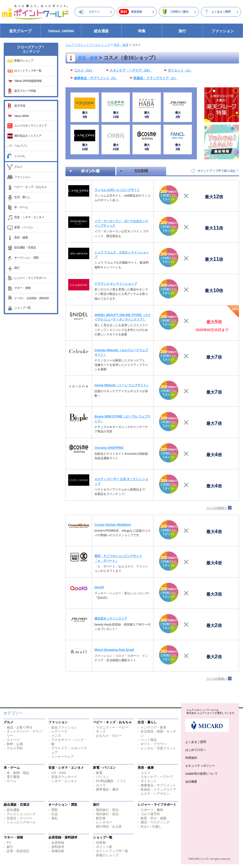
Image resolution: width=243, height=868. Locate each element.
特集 (142, 31)
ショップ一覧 (22, 308)
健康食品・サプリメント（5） (96, 78)
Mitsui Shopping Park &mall (114, 650)
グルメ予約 (15, 748)
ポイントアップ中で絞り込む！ (218, 171)
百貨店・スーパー (20, 818)
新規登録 (137, 12)
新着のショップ (24, 61)
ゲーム (12, 781)
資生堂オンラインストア (111, 619)
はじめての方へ (196, 750)
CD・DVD (59, 773)
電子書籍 (13, 777)
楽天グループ (20, 31)
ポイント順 (104, 847)
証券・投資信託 (18, 851)
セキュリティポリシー (200, 766)
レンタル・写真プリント (158, 748)
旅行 (182, 31)
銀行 (10, 847)
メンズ (56, 736)
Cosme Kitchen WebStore (113, 525)
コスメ (145, 773)
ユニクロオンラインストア (30, 126)
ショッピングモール (21, 822)
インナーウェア (63, 757)
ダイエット (149, 781)
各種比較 (58, 851)
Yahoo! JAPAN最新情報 (28, 81)
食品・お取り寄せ (20, 727)
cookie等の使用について (201, 774)
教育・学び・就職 (153, 818)
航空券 (101, 818)
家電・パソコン (24, 227)
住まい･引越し (151, 826)
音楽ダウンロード (64, 777)
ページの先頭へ (216, 508)
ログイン (94, 12)
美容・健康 (21, 238)
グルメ (18, 167)
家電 (99, 773)
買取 (55, 810)
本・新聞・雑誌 (18, 773)
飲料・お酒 (15, 744)
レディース (59, 731)
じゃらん (20, 156)
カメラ (101, 785)
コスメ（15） (84, 70)
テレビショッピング (21, 814)
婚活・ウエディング (155, 822)
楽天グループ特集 (25, 91)
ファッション (223, 31)
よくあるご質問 (221, 12)
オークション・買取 (26, 258)
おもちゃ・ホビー (109, 736)
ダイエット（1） (180, 70)
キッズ (101, 731)
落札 (55, 818)
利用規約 (191, 758)
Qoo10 (99, 587)
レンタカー (104, 822)
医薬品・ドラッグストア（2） (155, 78)
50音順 (101, 843)
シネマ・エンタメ (64, 781)
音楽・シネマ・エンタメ (29, 217)
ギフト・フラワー (153, 744)
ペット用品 (149, 740)
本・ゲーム (21, 207)
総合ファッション (64, 727)
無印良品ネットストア (28, 136)
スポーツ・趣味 (152, 810)
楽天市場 (20, 106)
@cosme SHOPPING (109, 448)
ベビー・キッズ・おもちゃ (30, 187)
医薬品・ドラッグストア (158, 789)
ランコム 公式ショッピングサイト (117, 190)
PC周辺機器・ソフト (111, 781)
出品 (55, 814)
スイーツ (13, 740)
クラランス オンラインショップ (116, 284)
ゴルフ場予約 (150, 814)
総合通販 (101, 31)
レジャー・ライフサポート (30, 278)
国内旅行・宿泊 (107, 810)
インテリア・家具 (153, 727)
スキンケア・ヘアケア (157, 777)
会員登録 (58, 843)
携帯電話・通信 (107, 789)
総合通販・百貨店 (25, 247)
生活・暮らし (22, 197)
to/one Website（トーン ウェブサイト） (122, 385)
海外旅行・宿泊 (107, 814)
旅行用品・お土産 (109, 826)
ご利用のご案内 (179, 12)
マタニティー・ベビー (112, 727)
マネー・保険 (22, 288)
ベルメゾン (21, 146)
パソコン (102, 777)
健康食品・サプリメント (158, 785)
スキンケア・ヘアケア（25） (131, 70)
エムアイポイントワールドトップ (88, 45)
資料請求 (58, 847)
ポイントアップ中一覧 (28, 71)
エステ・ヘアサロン (155, 794)
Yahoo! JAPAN (61, 31)
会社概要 (191, 782)
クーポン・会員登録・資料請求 (31, 298)
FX (9, 843)
